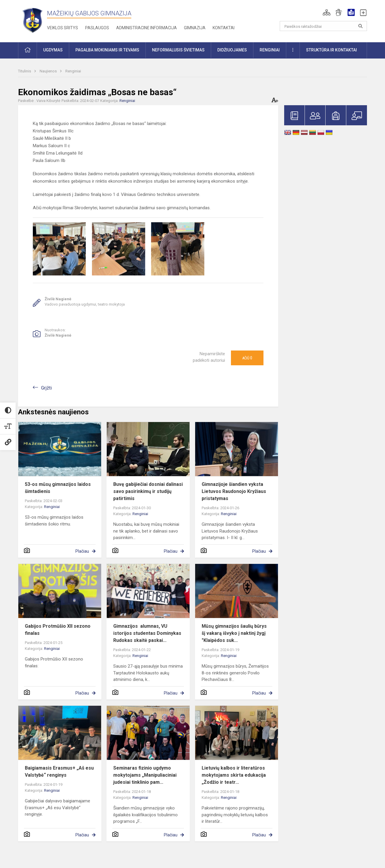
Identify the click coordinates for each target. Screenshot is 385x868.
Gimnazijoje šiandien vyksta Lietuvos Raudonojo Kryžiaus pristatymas (234, 491)
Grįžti (46, 388)
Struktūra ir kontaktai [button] (331, 50)
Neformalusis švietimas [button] (178, 50)
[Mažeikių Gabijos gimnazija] (33, 20)
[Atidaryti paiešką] (360, 26)
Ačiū (247, 358)
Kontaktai (224, 28)
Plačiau (82, 551)
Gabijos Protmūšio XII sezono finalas (58, 630)
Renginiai (73, 71)
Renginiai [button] (270, 50)
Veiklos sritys (63, 28)
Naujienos (49, 71)
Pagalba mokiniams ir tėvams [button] (107, 50)
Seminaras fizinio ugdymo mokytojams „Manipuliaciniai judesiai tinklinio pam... (145, 775)
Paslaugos (97, 28)
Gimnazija (195, 28)
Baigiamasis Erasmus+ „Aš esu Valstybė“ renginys (59, 772)
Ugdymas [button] (53, 50)
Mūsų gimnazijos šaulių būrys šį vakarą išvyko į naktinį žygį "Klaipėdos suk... (234, 633)
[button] (327, 12)
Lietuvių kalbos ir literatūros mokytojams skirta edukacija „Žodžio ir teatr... (234, 775)
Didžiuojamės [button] (232, 50)
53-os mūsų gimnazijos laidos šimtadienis (58, 488)
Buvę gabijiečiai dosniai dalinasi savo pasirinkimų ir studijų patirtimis (148, 491)
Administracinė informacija (147, 28)
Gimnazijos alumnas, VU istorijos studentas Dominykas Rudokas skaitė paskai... (147, 633)
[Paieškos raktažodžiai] (323, 26)
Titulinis (25, 71)
